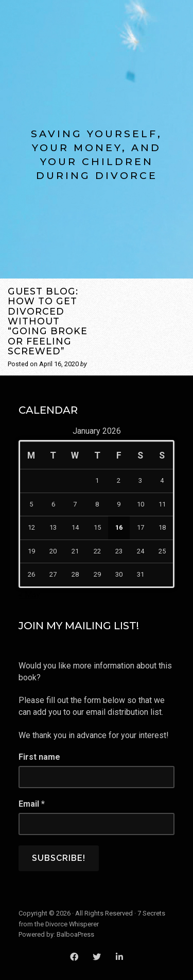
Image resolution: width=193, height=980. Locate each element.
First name (39, 757)
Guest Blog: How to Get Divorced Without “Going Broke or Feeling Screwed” (48, 321)
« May (29, 594)
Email (32, 804)
